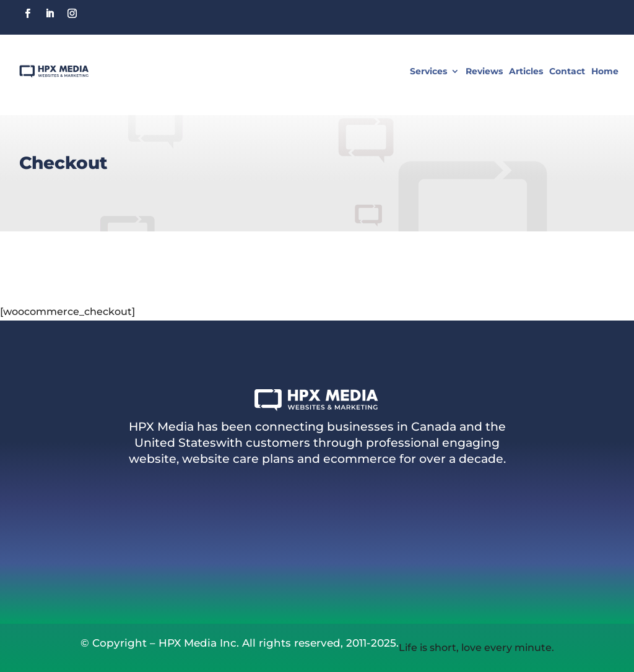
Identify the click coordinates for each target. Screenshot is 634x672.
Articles (526, 71)
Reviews (484, 71)
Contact (567, 71)
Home (605, 71)
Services (428, 71)
